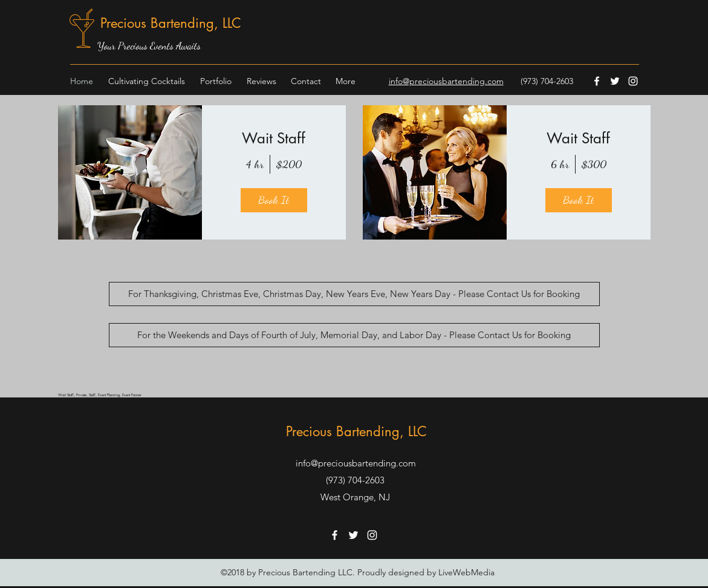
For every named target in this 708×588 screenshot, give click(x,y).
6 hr (560, 164)
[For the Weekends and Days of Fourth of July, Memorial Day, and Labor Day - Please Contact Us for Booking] (354, 335)
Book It (274, 200)
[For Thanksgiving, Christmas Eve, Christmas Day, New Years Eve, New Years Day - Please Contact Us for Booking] (354, 294)
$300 (594, 164)
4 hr (255, 164)
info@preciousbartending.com (356, 463)
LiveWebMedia (466, 572)
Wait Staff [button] (274, 139)
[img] (130, 172)
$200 (289, 164)
